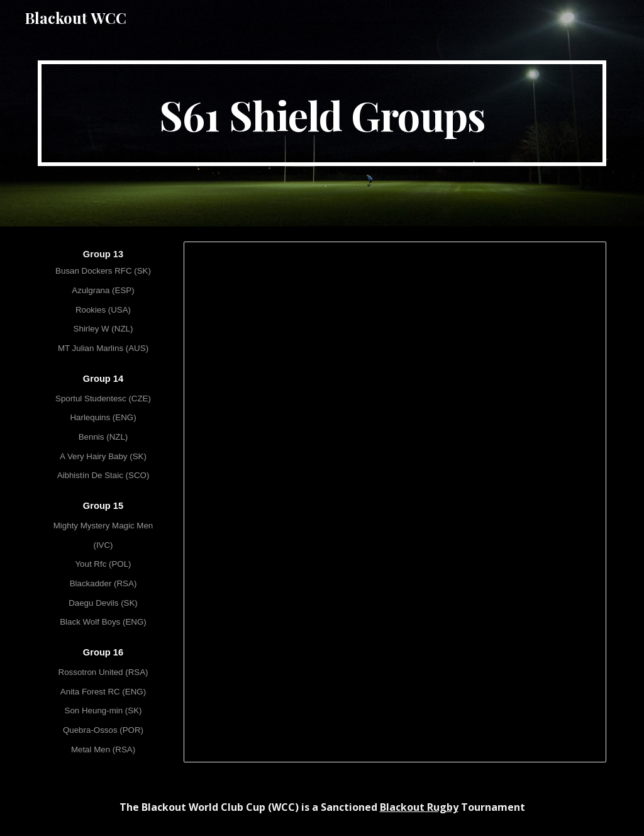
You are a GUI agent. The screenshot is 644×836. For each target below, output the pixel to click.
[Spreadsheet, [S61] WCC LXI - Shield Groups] (395, 502)
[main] (322, 113)
